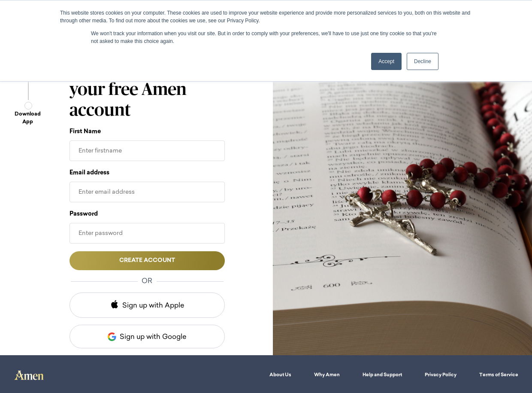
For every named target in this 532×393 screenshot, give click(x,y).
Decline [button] (423, 61)
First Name (85, 132)
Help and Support (382, 375)
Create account (147, 260)
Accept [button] (386, 61)
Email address (89, 173)
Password (84, 214)
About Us (280, 375)
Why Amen (327, 375)
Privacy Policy (441, 375)
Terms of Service (499, 375)
